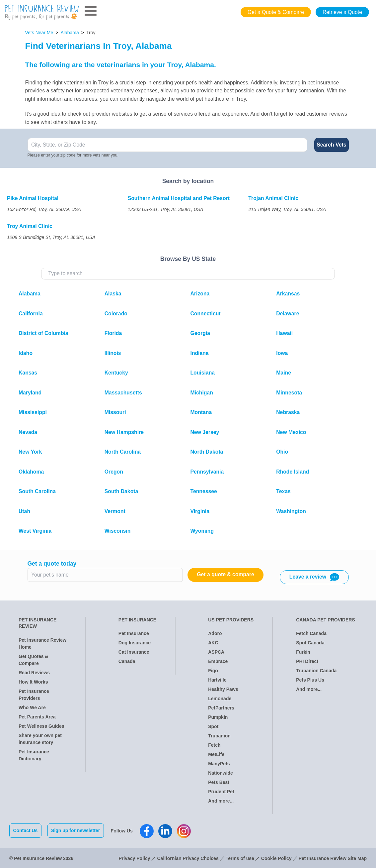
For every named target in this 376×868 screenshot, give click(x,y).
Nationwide (221, 773)
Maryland (30, 393)
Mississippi (33, 412)
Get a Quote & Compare (276, 12)
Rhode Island (293, 472)
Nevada (28, 432)
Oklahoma (31, 472)
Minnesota (289, 393)
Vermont (115, 511)
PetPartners (221, 708)
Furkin (303, 652)
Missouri (115, 412)
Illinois (113, 353)
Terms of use (240, 857)
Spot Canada (310, 643)
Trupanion (219, 736)
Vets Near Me (39, 33)
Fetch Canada (311, 633)
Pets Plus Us (310, 680)
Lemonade (220, 699)
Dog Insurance (135, 643)
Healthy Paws (223, 689)
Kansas (28, 373)
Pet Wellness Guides (41, 726)
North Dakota (207, 452)
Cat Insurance (134, 652)
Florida (113, 333)
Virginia (200, 511)
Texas (283, 491)
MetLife (216, 754)
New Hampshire (124, 432)
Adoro (215, 633)
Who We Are (32, 707)
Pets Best (219, 782)
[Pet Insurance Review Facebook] (148, 831)
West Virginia (35, 531)
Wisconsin (118, 531)
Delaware (288, 314)
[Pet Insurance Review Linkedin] (166, 831)
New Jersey (205, 432)
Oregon (114, 472)
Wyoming (202, 531)
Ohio (282, 452)
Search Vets (331, 145)
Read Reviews (34, 673)
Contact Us (26, 830)
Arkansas (288, 294)
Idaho (26, 353)
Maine (284, 373)
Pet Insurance (134, 633)
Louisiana (203, 373)
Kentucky (116, 373)
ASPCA (216, 652)
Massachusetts (123, 393)
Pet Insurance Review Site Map (333, 857)
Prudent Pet (221, 792)
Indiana (200, 353)
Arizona (200, 294)
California (31, 314)
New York (30, 452)
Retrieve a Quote (342, 12)
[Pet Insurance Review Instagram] (185, 831)
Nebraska (288, 412)
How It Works (33, 682)
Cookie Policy (276, 857)
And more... (221, 801)
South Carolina (37, 491)
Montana (201, 412)
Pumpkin (218, 717)
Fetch (214, 745)
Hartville (217, 680)
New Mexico (291, 432)
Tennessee (204, 491)
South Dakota (121, 491)
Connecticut (206, 314)
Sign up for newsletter (76, 830)
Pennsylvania (207, 472)
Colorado (116, 314)
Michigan (202, 393)
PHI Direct (307, 661)
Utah (24, 511)
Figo (213, 671)
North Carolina (123, 452)
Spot (213, 726)
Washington (291, 511)
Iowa (282, 353)
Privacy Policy (135, 857)
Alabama (70, 33)
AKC (213, 643)
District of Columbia (43, 333)
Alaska (113, 294)
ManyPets (219, 764)
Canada (127, 661)
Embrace (218, 661)
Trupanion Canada (316, 671)
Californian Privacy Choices (188, 857)
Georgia (200, 333)
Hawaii (284, 333)
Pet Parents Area (37, 717)
